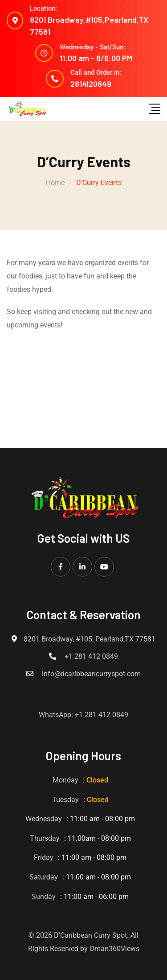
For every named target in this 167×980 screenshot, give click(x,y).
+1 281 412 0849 (91, 656)
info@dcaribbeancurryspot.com (91, 674)
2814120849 (91, 84)
